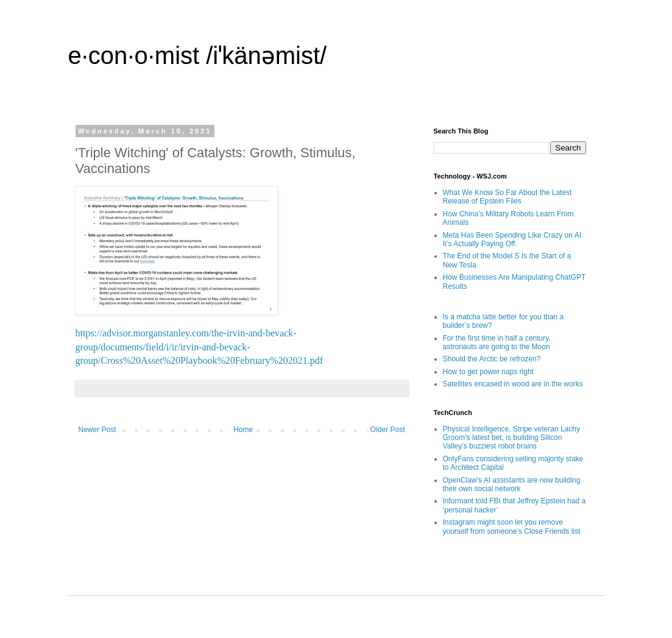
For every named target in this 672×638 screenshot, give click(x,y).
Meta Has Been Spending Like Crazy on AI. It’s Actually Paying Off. (513, 239)
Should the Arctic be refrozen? (492, 359)
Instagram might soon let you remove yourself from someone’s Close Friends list (512, 526)
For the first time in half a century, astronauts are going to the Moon (497, 342)
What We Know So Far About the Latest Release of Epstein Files (508, 197)
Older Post (388, 430)
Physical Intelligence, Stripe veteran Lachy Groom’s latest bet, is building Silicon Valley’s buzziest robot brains (511, 438)
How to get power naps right (488, 372)
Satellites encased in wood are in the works (513, 384)
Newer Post (97, 430)
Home (243, 430)
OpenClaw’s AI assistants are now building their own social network (512, 484)
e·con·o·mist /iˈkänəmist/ (198, 55)
